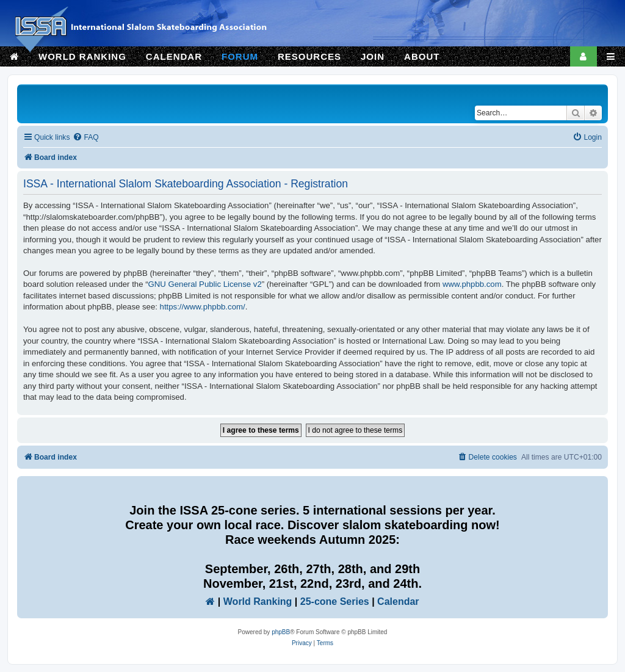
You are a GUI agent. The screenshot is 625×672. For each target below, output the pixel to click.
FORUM (240, 56)
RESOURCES (309, 56)
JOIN (373, 56)
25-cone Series (335, 602)
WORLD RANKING (82, 56)
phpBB (281, 632)
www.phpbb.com (472, 284)
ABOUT (422, 56)
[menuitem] (85, 138)
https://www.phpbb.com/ (203, 307)
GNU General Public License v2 (205, 284)
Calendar (398, 602)
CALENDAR (174, 56)
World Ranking (258, 602)
